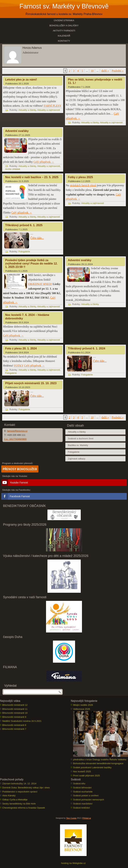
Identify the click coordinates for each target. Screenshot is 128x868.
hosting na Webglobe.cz (73, 863)
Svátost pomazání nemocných (89, 800)
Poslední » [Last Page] (118, 71)
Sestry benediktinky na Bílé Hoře (19, 804)
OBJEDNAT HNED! (40, 284)
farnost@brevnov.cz (17, 431)
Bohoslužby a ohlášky (64, 26)
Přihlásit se (87, 818)
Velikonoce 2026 (82, 709)
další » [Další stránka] (105, 71)
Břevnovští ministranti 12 (15, 705)
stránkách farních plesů (83, 185)
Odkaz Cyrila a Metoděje (15, 800)
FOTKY (19, 366)
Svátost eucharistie (83, 792)
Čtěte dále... (37, 238)
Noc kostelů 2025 (82, 772)
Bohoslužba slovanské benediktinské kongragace (98, 763)
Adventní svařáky (17, 131)
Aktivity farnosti (64, 31)
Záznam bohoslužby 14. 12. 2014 (19, 784)
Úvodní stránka (64, 20)
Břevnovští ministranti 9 (14, 717)
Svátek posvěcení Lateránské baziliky (92, 767)
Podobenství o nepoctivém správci (20, 792)
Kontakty (64, 41)
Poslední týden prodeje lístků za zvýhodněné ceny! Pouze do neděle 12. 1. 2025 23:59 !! (31, 264)
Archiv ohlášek (13, 169)
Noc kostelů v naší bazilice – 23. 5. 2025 (32, 177)
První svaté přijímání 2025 (86, 776)
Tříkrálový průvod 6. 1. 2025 (24, 225)
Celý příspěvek (44, 162)
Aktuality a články (27, 110)
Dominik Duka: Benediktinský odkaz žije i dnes (26, 788)
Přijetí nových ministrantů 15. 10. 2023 (31, 383)
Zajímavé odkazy (77, 459)
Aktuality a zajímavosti (49, 110)
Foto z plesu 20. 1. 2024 (21, 348)
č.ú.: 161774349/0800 (15, 439)
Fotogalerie (24, 252)
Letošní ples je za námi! (21, 80)
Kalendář (64, 36)
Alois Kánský (9, 796)
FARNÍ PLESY (53, 106)
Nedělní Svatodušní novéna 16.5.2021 (22, 721)
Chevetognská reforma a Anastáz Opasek (24, 808)
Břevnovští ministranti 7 (14, 729)
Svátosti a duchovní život (81, 439)
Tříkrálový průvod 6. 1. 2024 (87, 348)
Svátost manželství (83, 804)
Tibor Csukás (71, 818)
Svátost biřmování (82, 788)
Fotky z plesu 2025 (80, 177)
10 (92, 71)
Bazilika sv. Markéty (78, 445)
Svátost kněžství (82, 808)
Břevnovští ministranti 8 (14, 725)
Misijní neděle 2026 (83, 705)
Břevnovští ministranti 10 (15, 713)
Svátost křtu (79, 784)
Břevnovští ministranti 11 (15, 709)
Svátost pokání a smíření (86, 796)
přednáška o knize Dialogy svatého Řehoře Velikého (100, 759)
